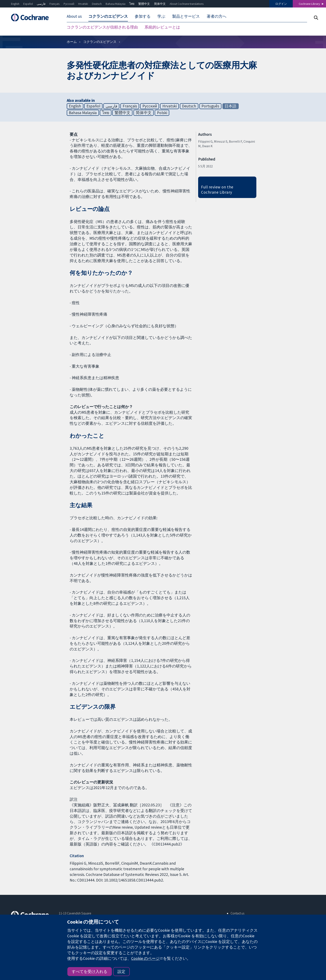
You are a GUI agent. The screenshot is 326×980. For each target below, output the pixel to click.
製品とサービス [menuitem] (186, 16)
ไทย (132, 4)
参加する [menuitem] (143, 16)
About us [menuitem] (74, 16)
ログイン (281, 4)
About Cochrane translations (187, 4)
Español (28, 4)
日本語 (230, 107)
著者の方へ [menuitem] (217, 16)
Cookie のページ (145, 958)
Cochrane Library (309, 4)
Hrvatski (83, 4)
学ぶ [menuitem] (161, 16)
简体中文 (160, 4)
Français (54, 4)
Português (210, 107)
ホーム (72, 42)
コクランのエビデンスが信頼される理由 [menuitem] (102, 27)
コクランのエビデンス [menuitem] (108, 16)
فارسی (41, 4)
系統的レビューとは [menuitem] (162, 27)
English (15, 4)
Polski (162, 113)
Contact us (237, 914)
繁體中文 (144, 4)
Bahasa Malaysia (115, 4)
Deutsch (97, 4)
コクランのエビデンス (100, 42)
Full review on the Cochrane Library (217, 190)
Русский (69, 4)
